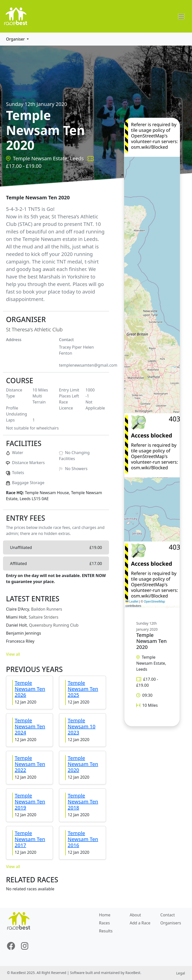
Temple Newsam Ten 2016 (83, 839)
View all (13, 654)
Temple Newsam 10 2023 (82, 726)
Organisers (171, 923)
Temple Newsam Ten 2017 (30, 839)
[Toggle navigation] (181, 16)
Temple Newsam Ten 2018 (83, 802)
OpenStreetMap (154, 602)
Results (106, 931)
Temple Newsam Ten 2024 (30, 726)
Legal (181, 973)
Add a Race (140, 923)
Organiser (16, 39)
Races (104, 923)
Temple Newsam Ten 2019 (30, 802)
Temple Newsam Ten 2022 (30, 764)
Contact (167, 915)
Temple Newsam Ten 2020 (83, 764)
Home (105, 915)
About (135, 915)
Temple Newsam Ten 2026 (30, 689)
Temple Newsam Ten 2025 (83, 689)
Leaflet (132, 602)
